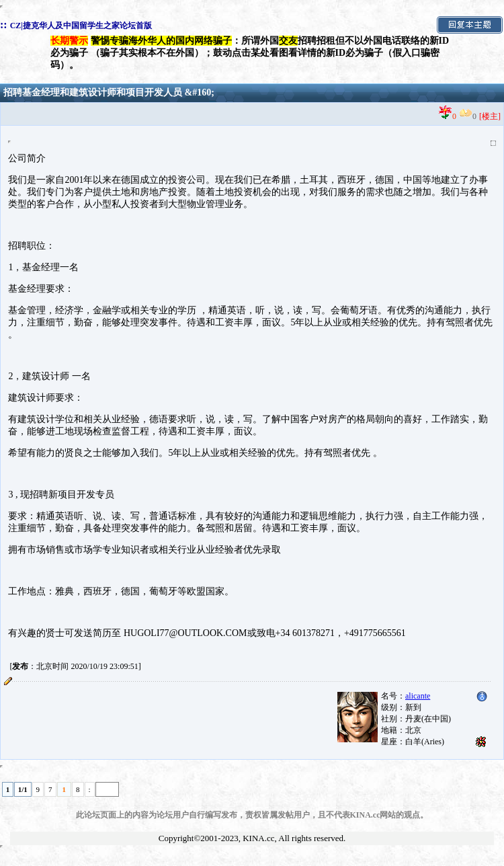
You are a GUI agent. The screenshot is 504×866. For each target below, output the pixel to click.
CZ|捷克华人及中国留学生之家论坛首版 (81, 26)
